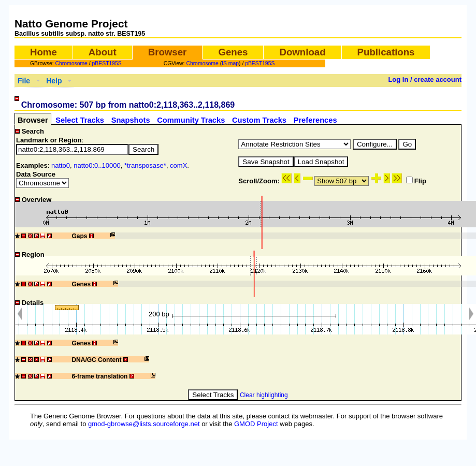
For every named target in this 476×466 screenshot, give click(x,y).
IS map (230, 63)
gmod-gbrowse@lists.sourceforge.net (144, 424)
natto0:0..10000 (97, 165)
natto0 (61, 165)
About (103, 52)
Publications (386, 52)
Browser (168, 52)
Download (302, 52)
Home (44, 52)
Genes (233, 52)
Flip (416, 181)
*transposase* (145, 165)
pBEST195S (107, 63)
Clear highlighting (264, 395)
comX (178, 165)
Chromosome (71, 63)
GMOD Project (256, 424)
